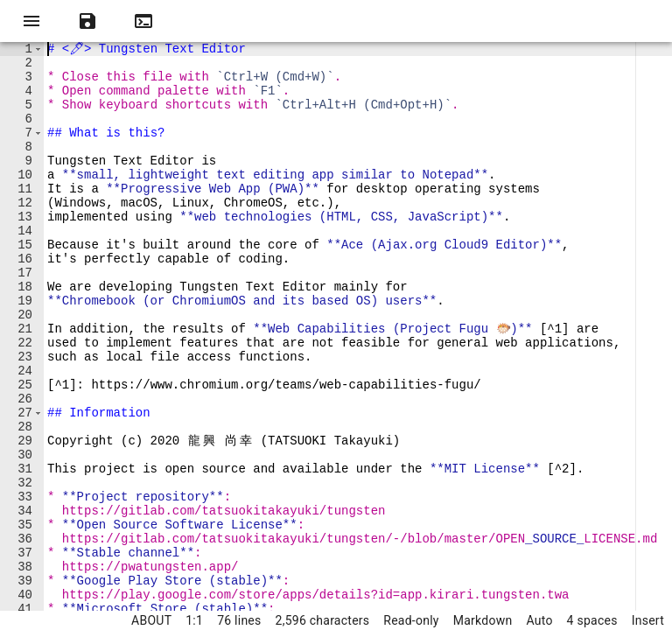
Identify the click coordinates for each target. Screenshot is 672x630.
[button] (38, 50)
